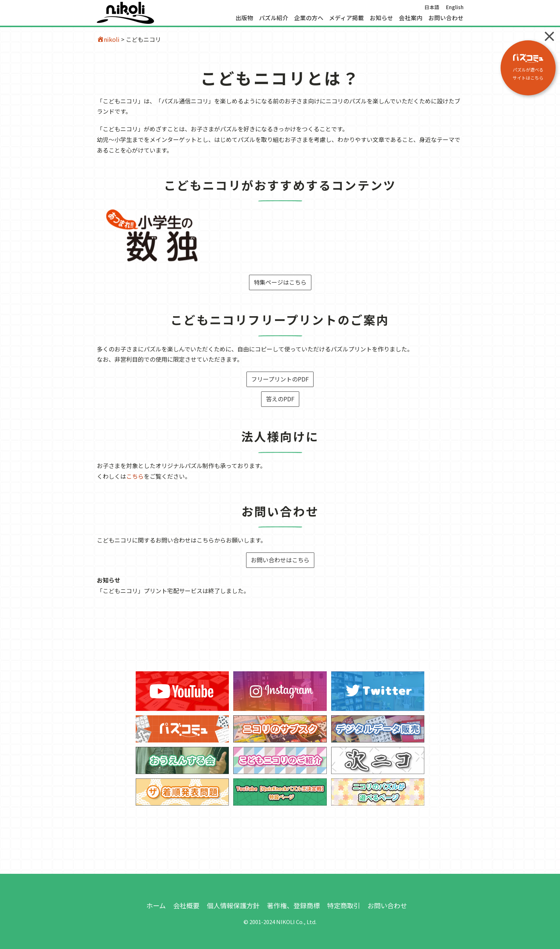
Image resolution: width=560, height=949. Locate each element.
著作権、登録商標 (293, 905)
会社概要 (186, 905)
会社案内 (411, 18)
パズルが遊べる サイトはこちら (528, 67)
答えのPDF (280, 399)
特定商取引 (344, 905)
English (455, 7)
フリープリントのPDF (280, 379)
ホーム (156, 905)
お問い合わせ (446, 18)
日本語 (432, 7)
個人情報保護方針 (233, 905)
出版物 (244, 18)
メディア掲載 (346, 18)
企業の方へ (309, 18)
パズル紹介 (274, 18)
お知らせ (381, 18)
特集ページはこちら (280, 282)
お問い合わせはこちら (280, 560)
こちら (135, 476)
